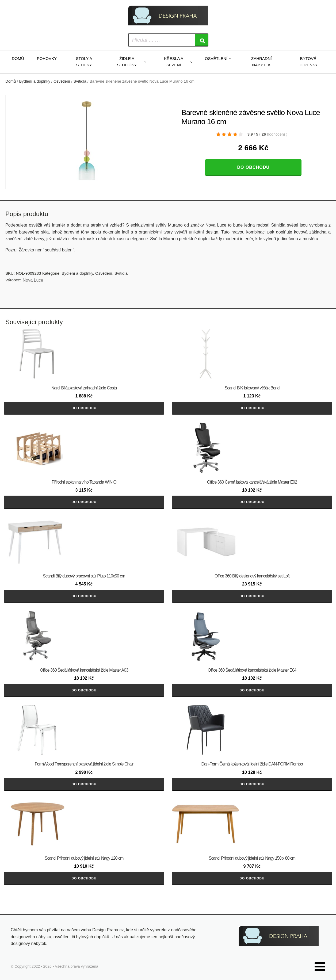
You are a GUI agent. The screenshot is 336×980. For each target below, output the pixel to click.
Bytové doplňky (308, 62)
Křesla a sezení (174, 62)
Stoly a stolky (84, 62)
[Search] (201, 40)
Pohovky (47, 58)
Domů (18, 58)
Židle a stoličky (127, 62)
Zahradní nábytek (261, 62)
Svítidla (80, 81)
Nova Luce (33, 280)
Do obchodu (253, 167)
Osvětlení (216, 58)
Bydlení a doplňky (35, 81)
